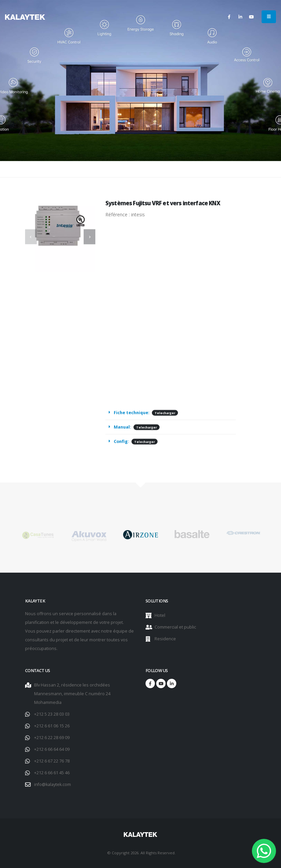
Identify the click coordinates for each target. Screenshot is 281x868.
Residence (165, 639)
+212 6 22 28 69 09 (52, 738)
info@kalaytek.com (53, 784)
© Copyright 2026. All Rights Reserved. (141, 853)
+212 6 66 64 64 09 (52, 749)
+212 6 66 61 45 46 (52, 773)
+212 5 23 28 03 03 (52, 714)
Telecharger (165, 415)
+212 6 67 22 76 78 (52, 761)
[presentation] (31, 237)
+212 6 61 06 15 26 (52, 726)
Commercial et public (175, 627)
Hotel (160, 615)
